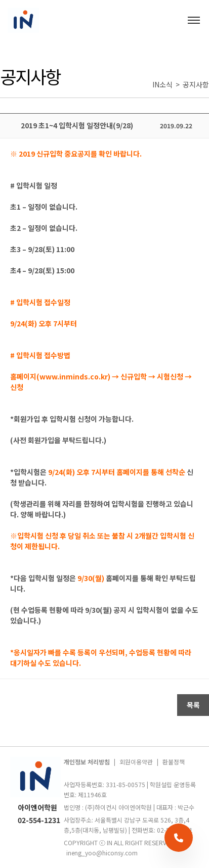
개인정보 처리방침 (87, 762)
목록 (193, 705)
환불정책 (174, 762)
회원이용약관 (136, 762)
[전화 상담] (179, 838)
